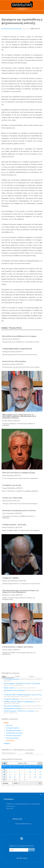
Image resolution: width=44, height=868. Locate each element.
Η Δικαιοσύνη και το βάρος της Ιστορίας (18, 647)
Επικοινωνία (10, 806)
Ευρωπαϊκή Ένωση (12, 738)
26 (40, 777)
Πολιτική (9, 725)
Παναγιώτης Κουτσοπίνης (11, 29)
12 (40, 772)
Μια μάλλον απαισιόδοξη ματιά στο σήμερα (19, 336)
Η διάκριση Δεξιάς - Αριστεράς (14, 525)
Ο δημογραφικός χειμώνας (23, 708)
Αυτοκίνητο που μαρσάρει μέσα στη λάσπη (19, 510)
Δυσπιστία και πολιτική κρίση (14, 361)
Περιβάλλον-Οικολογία (14, 730)
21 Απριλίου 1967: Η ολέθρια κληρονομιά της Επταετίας (23, 696)
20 (10, 777)
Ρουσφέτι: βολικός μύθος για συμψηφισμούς (22, 702)
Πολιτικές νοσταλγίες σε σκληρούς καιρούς (19, 473)
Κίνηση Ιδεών (10, 741)
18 (4, 780)
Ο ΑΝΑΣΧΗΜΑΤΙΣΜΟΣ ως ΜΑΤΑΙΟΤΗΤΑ (17, 349)
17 (4, 777)
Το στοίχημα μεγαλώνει (23, 680)
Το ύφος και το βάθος (10, 578)
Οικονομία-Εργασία (13, 728)
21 (15, 777)
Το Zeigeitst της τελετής (12, 485)
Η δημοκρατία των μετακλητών (23, 691)
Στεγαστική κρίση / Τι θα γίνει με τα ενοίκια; (21, 712)
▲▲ (41, 794)
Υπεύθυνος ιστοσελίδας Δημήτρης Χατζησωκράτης (23, 804)
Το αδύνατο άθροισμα (23, 699)
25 (35, 777)
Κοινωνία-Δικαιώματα (14, 735)
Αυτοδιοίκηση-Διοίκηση (14, 733)
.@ (23, 824)
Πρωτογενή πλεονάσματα (23, 706)
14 (4, 770)
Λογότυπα (10, 809)
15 (4, 772)
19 (40, 775)
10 (30, 772)
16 (4, 775)
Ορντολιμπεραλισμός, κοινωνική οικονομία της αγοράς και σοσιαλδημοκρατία (20, 591)
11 (35, 772)
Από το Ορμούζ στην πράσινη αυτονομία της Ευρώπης (22, 684)
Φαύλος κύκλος (20, 688)
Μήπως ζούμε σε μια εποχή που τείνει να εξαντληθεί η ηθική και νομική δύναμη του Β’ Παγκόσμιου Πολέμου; (19, 416)
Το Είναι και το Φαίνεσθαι (12, 498)
